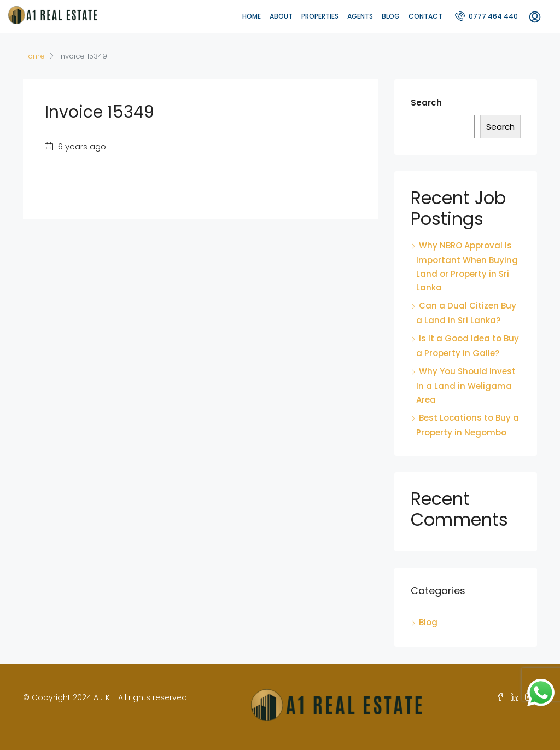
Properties (320, 16)
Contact (425, 16)
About (281, 16)
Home (252, 16)
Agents (360, 16)
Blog (391, 16)
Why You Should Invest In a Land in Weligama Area (466, 385)
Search (426, 103)
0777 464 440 (486, 16)
